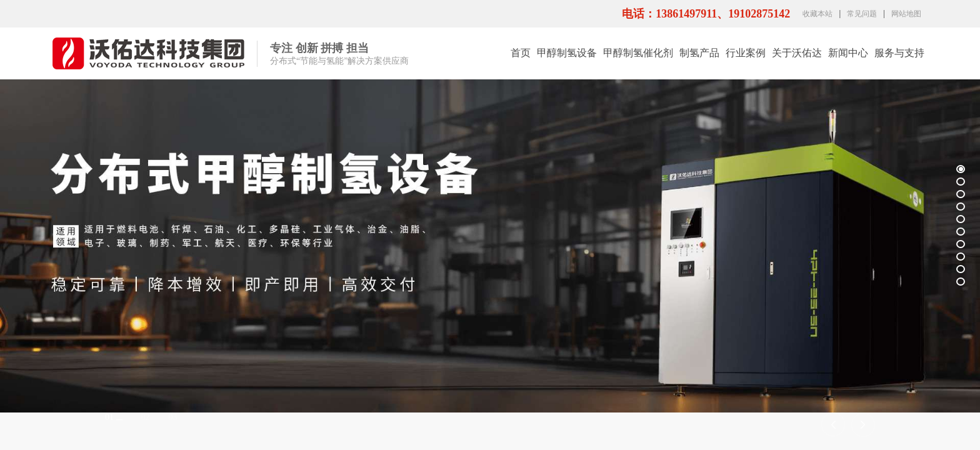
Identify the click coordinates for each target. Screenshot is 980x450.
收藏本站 (817, 14)
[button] (833, 426)
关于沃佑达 (797, 53)
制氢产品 (699, 53)
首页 (521, 53)
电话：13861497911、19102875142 (706, 14)
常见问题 (862, 14)
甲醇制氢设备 (567, 53)
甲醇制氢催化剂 (638, 53)
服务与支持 (899, 53)
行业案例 (746, 53)
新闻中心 (848, 53)
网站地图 (906, 14)
